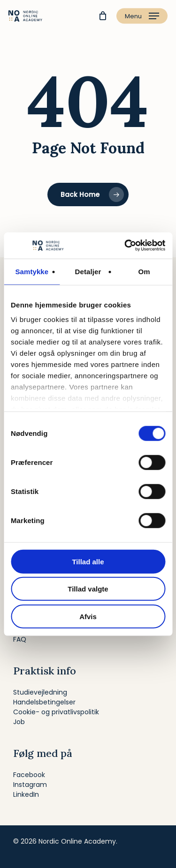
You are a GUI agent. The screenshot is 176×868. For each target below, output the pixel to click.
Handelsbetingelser (44, 702)
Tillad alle (88, 561)
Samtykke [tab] (32, 271)
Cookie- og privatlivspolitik (56, 712)
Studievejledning (40, 692)
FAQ (20, 639)
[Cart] (103, 16)
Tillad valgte (88, 589)
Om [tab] (144, 271)
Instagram (30, 785)
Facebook (29, 775)
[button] (142, 16)
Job (19, 722)
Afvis (88, 616)
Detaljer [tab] (88, 271)
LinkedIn (26, 794)
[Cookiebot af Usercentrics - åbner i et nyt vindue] (125, 246)
